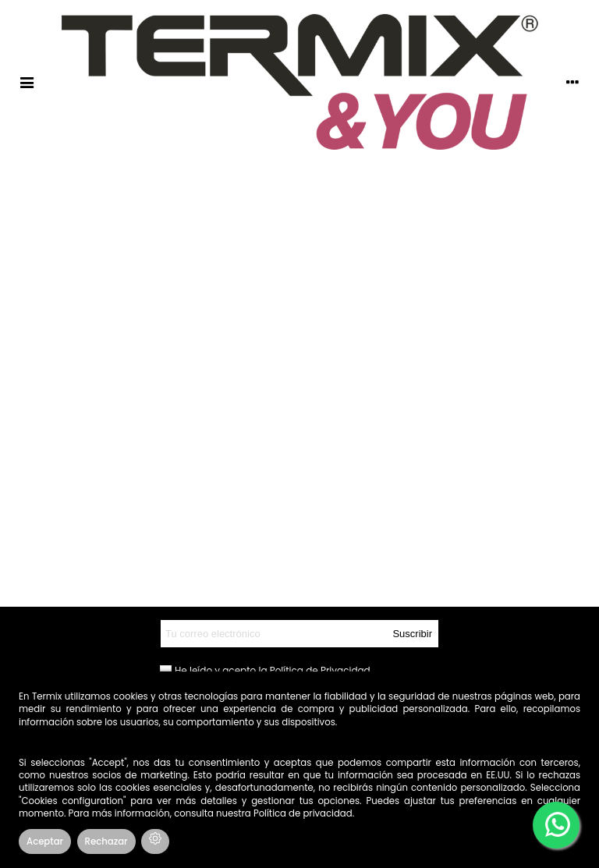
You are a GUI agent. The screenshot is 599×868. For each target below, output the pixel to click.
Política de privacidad (303, 813)
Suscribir (412, 634)
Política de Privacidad (320, 670)
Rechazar (106, 841)
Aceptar (45, 841)
